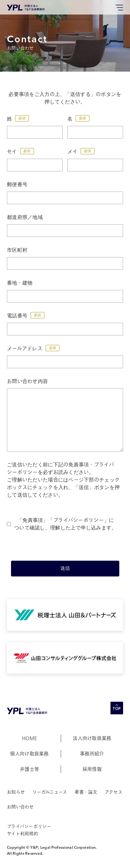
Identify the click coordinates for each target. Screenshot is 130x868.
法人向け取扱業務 (92, 738)
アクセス (114, 792)
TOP (117, 709)
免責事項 (33, 520)
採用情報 (92, 769)
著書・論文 (86, 792)
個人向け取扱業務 (29, 754)
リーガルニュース (50, 792)
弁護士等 (29, 769)
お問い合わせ (20, 807)
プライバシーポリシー (79, 520)
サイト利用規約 (23, 834)
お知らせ (16, 792)
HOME (29, 738)
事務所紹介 (92, 754)
